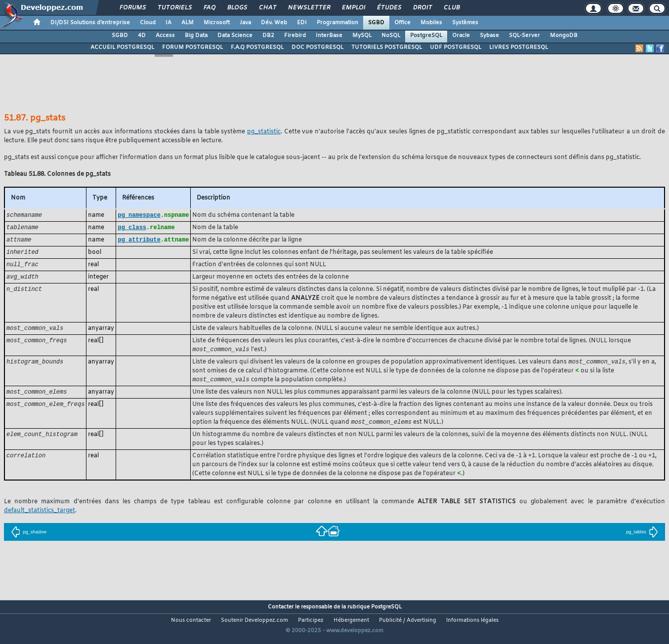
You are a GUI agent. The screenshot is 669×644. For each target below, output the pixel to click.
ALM (188, 23)
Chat (267, 8)
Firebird (295, 36)
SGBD (376, 23)
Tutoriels (174, 8)
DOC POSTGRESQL (317, 47)
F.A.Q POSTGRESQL (257, 47)
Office (402, 23)
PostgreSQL (426, 36)
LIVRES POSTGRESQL (519, 47)
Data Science (235, 36)
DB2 (268, 36)
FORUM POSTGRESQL (192, 47)
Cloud (148, 23)
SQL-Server (524, 36)
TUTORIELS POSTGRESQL (387, 47)
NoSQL (391, 36)
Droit (422, 8)
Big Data (196, 36)
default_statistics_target (40, 518)
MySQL (362, 36)
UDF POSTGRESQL (456, 47)
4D (142, 36)
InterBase (329, 36)
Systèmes (465, 23)
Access (165, 36)
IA (168, 23)
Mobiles (431, 23)
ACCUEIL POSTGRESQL (122, 47)
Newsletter (309, 8)
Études (389, 8)
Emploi (353, 8)
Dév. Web (274, 23)
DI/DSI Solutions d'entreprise (90, 23)
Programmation (337, 23)
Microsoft (217, 23)
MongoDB (564, 36)
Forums (132, 8)
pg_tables (642, 539)
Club (451, 8)
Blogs (237, 8)
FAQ (209, 8)
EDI (302, 23)
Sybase (489, 36)
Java (245, 23)
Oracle (461, 36)
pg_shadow (29, 539)
